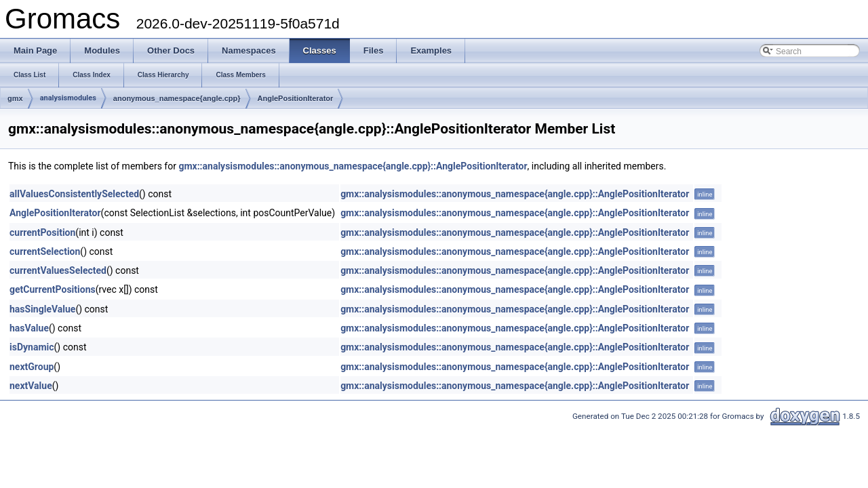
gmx (15, 98)
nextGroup (32, 367)
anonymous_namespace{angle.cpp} (177, 98)
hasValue (29, 328)
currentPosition (42, 232)
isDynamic (32, 347)
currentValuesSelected (58, 270)
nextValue (31, 386)
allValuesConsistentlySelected (74, 194)
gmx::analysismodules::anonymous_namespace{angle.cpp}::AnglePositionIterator (353, 166)
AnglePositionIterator (296, 98)
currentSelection (45, 251)
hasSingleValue (42, 309)
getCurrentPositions (53, 289)
